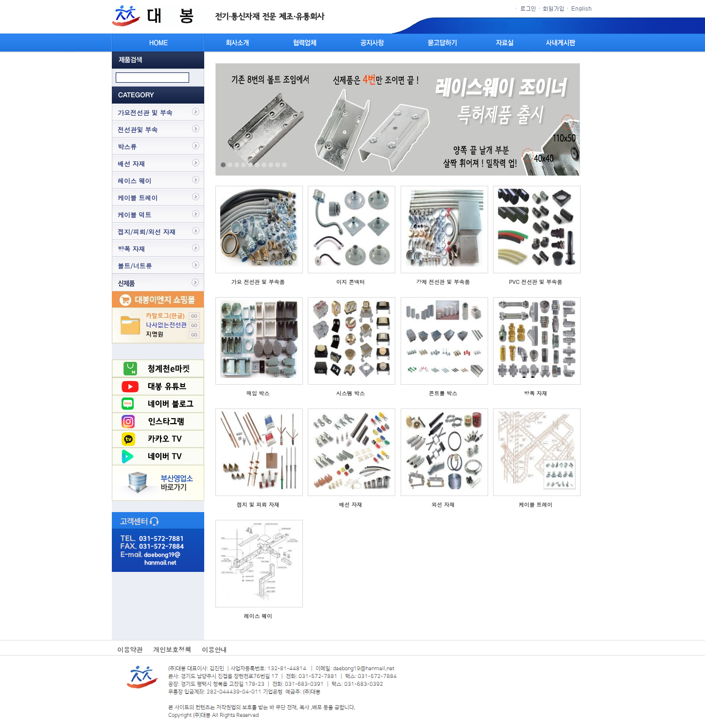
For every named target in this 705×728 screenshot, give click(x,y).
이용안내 (214, 649)
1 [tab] (223, 165)
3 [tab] (237, 165)
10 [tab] (284, 165)
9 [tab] (278, 165)
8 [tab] (271, 165)
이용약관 (130, 649)
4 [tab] (244, 165)
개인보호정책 (172, 649)
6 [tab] (257, 165)
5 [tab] (250, 165)
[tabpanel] (398, 120)
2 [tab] (230, 165)
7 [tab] (264, 165)
